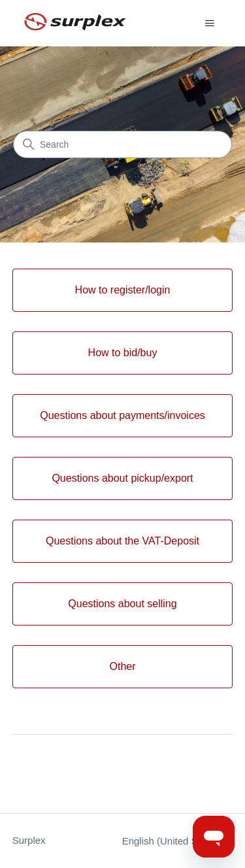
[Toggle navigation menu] (209, 24)
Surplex (29, 840)
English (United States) (178, 841)
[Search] (122, 144)
